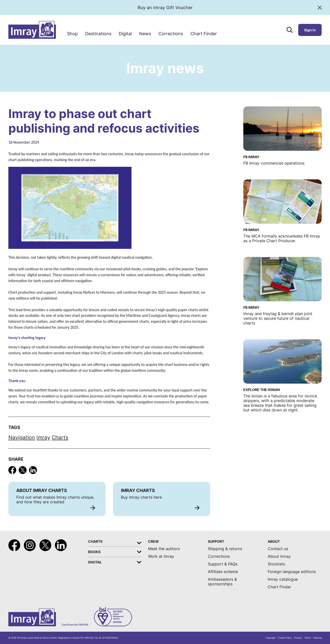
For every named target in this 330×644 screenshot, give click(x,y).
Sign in (310, 30)
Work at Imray (161, 556)
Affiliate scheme (223, 572)
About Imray (279, 556)
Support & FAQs (223, 564)
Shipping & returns (225, 549)
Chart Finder (204, 34)
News (145, 34)
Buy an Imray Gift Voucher (165, 8)
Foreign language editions (292, 572)
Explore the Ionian (262, 390)
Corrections (171, 34)
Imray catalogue (283, 579)
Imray (43, 437)
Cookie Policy (285, 638)
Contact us (278, 549)
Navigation (22, 437)
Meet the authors (164, 549)
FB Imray (251, 157)
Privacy (298, 638)
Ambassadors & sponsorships (222, 582)
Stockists (276, 564)
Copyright (270, 638)
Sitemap (317, 638)
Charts (60, 437)
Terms (308, 638)
